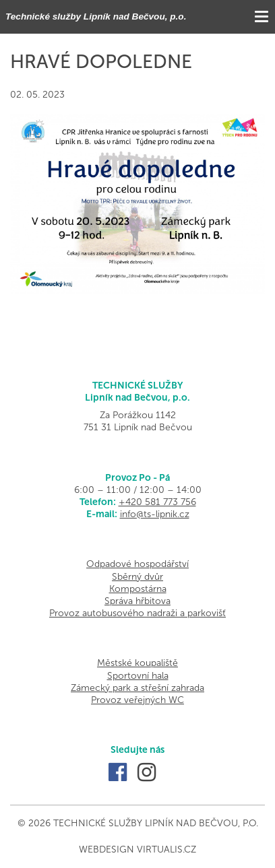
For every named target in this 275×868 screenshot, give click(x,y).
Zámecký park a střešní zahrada (137, 688)
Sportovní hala (138, 676)
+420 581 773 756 (157, 502)
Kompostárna (138, 589)
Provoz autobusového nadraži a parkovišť (137, 613)
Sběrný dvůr (137, 577)
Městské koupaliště (137, 663)
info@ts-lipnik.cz (155, 514)
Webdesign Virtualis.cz (137, 849)
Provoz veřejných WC (137, 700)
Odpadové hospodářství (137, 564)
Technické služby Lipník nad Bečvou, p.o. (96, 16)
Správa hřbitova (137, 601)
